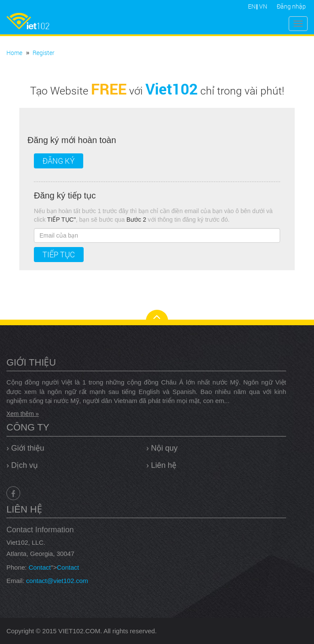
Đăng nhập (291, 6)
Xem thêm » (23, 414)
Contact (40, 567)
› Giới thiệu (25, 448)
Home (14, 53)
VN (263, 6)
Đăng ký (59, 161)
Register (44, 53)
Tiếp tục (59, 254)
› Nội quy (162, 448)
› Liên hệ (161, 465)
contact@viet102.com (57, 581)
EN (252, 6)
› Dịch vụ (22, 465)
